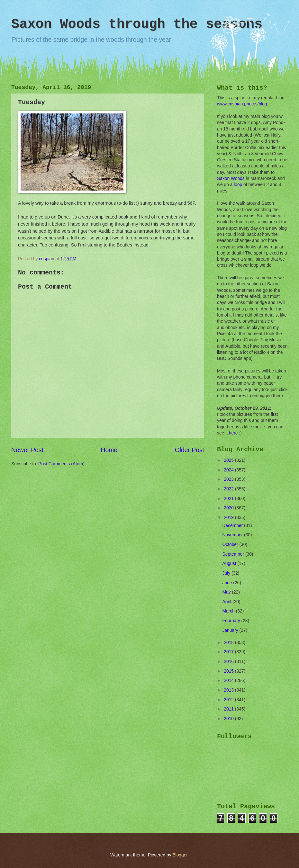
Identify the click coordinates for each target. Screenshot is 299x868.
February (232, 621)
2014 (229, 680)
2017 (229, 652)
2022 (229, 489)
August (230, 564)
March (229, 611)
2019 (229, 518)
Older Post (190, 450)
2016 (229, 662)
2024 (229, 470)
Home (109, 450)
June (228, 583)
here (233, 433)
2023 (229, 479)
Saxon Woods (231, 179)
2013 (229, 690)
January (231, 630)
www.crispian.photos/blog (242, 104)
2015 (229, 671)
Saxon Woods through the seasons (137, 24)
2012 (229, 700)
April (227, 602)
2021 (229, 499)
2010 (229, 719)
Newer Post (27, 450)
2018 (229, 643)
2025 (229, 460)
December (233, 526)
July (227, 573)
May (227, 592)
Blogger (180, 855)
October (231, 545)
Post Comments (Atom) (61, 464)
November (233, 535)
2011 (229, 709)
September (234, 554)
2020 (229, 508)
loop (238, 185)
